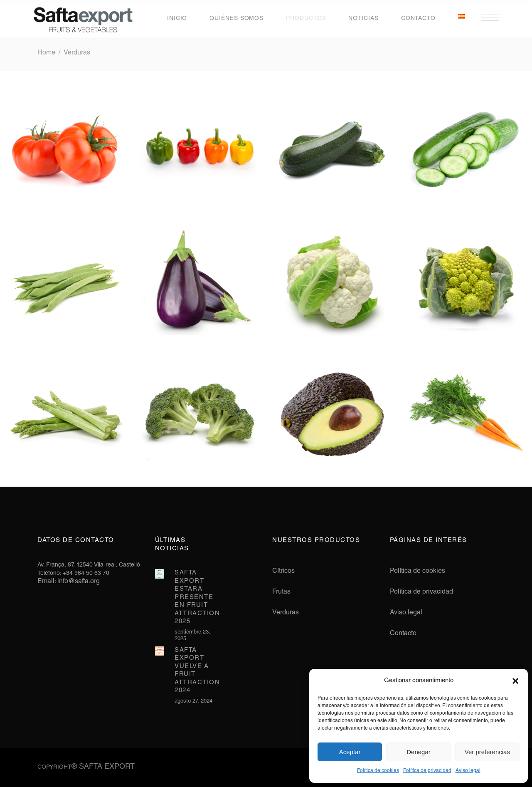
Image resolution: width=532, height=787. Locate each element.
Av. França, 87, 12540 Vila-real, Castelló (89, 565)
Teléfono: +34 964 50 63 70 (73, 574)
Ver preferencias (487, 752)
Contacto (403, 634)
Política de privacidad (427, 771)
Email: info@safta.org (69, 582)
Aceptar (350, 752)
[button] (515, 681)
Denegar (419, 752)
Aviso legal (468, 771)
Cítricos (283, 572)
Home (46, 53)
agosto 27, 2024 (193, 702)
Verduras (286, 613)
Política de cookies (378, 771)
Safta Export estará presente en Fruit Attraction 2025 (197, 597)
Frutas (281, 592)
